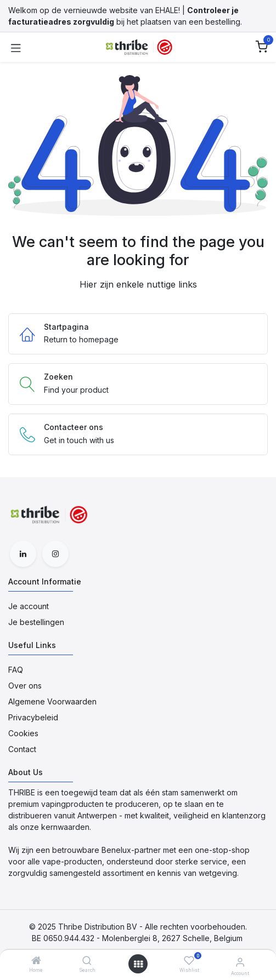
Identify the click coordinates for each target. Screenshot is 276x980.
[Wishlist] (189, 961)
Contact (22, 749)
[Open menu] (138, 964)
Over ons (25, 686)
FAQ (16, 670)
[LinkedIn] (23, 554)
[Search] (87, 961)
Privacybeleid (33, 717)
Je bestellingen (36, 622)
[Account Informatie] (240, 962)
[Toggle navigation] (16, 47)
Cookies (23, 733)
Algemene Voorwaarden (52, 701)
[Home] (36, 961)
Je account (29, 606)
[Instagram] (55, 554)
